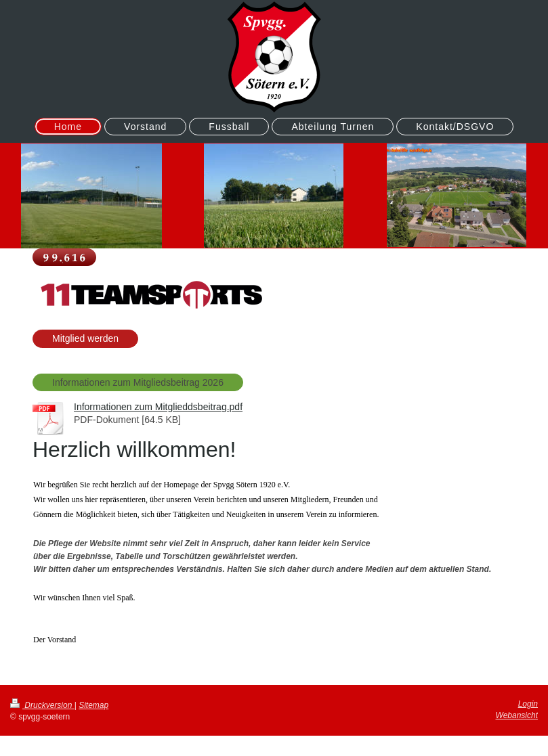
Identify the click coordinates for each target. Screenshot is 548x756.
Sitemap (93, 705)
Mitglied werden (85, 338)
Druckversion (42, 705)
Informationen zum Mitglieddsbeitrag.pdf (158, 407)
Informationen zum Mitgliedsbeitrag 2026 (138, 382)
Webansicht (517, 715)
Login (528, 704)
